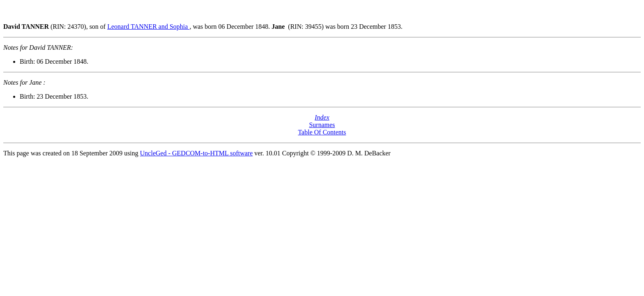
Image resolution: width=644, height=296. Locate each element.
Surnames (322, 125)
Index (322, 117)
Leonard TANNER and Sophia (148, 27)
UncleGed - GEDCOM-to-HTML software (196, 153)
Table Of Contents (322, 132)
